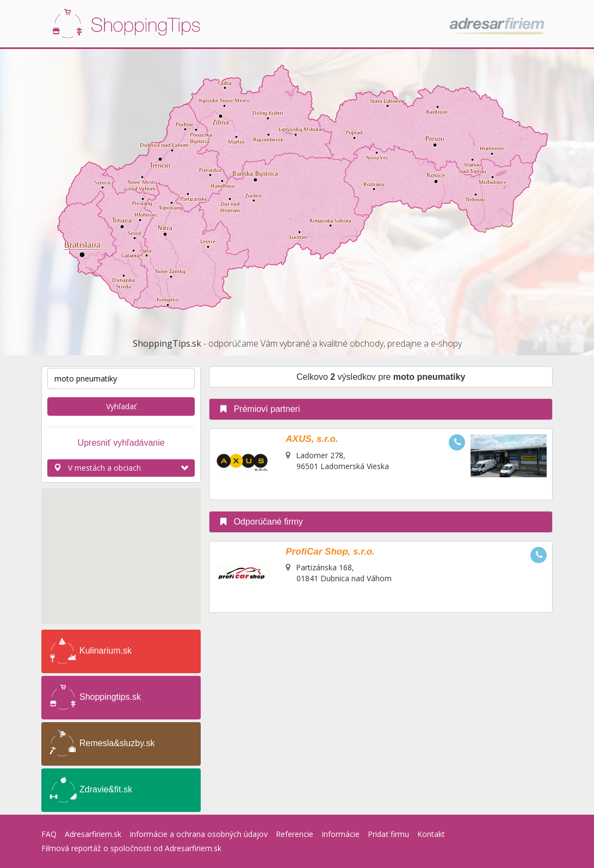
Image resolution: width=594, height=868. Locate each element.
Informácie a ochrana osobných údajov (199, 834)
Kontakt (431, 834)
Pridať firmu (388, 834)
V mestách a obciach (121, 468)
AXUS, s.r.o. (312, 439)
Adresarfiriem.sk (93, 834)
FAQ (49, 834)
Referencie (295, 834)
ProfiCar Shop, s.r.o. (330, 552)
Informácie (341, 834)
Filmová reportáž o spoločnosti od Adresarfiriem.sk (131, 848)
